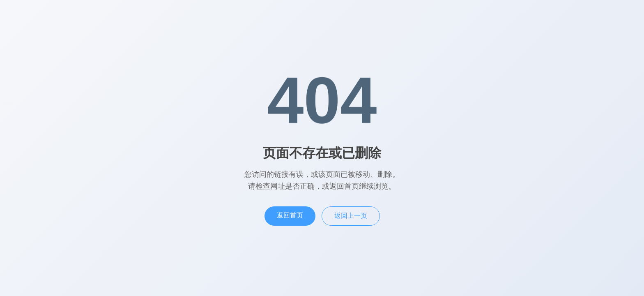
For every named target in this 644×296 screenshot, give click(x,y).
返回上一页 (351, 216)
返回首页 (290, 215)
